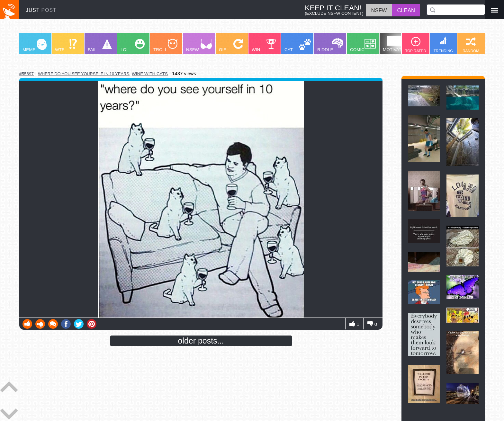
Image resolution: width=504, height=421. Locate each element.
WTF (66, 45)
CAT (298, 45)
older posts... (201, 341)
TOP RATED (415, 45)
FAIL (100, 45)
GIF (231, 45)
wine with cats (150, 74)
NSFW (199, 45)
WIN (264, 45)
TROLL (165, 45)
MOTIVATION (396, 44)
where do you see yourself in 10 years (84, 74)
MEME (35, 45)
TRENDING (443, 45)
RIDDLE (330, 45)
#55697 (27, 74)
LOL (133, 45)
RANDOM (471, 45)
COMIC (363, 45)
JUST (41, 10)
